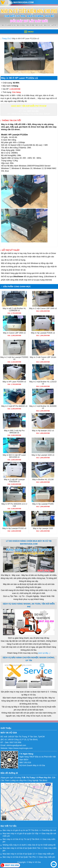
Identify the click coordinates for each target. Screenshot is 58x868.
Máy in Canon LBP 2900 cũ (14, 333)
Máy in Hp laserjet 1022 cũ (43, 431)
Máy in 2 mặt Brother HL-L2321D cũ (43, 383)
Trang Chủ (6, 39)
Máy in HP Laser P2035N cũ (14, 382)
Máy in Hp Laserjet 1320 (43, 528)
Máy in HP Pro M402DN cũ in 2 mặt (14, 505)
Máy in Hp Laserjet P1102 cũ (14, 528)
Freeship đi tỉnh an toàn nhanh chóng (29, 109)
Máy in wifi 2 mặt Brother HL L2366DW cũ (14, 309)
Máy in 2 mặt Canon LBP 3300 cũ (43, 308)
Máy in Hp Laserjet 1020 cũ (43, 455)
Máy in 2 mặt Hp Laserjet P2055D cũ (14, 358)
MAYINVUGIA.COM (23, 2)
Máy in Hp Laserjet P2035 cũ (43, 333)
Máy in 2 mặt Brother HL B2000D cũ (43, 407)
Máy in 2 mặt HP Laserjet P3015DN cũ (14, 481)
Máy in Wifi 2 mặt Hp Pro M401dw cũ (14, 432)
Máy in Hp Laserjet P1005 (43, 504)
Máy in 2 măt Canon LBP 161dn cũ (43, 358)
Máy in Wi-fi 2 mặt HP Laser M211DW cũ (14, 456)
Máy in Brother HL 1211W (43, 479)
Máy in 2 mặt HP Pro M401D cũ (14, 406)
